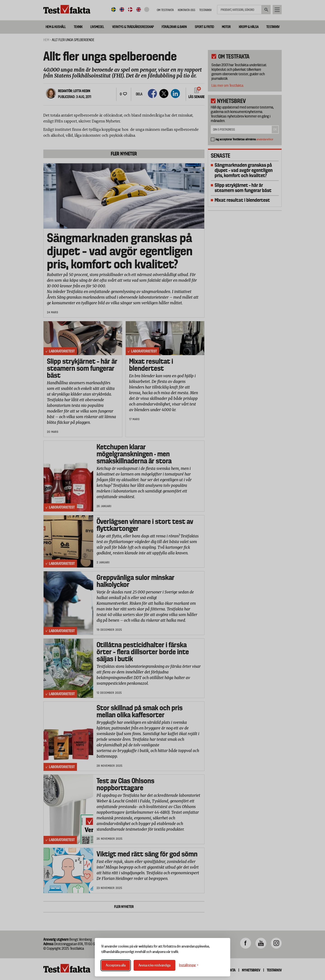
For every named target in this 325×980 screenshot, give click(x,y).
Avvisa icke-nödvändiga (154, 965)
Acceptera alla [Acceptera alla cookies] (116, 965)
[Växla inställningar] (189, 965)
